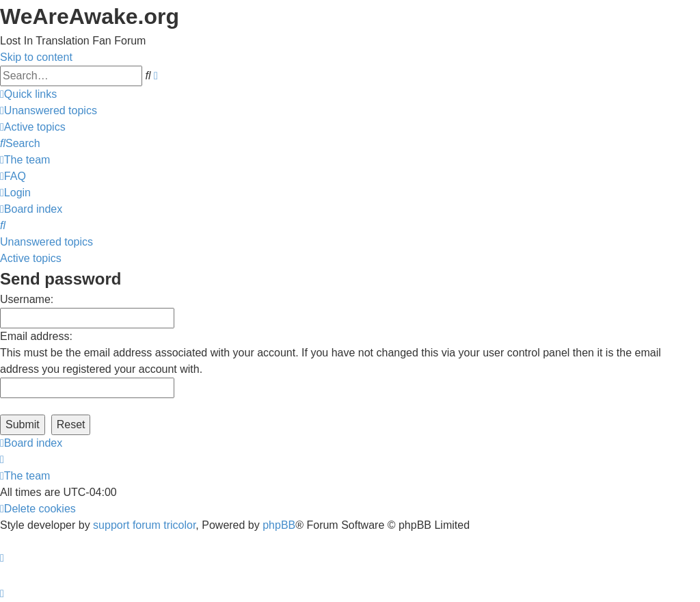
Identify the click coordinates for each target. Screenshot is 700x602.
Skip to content (36, 57)
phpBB (279, 525)
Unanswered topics (46, 242)
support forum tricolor (144, 525)
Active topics (31, 258)
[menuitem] (49, 110)
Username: (27, 299)
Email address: (36, 336)
